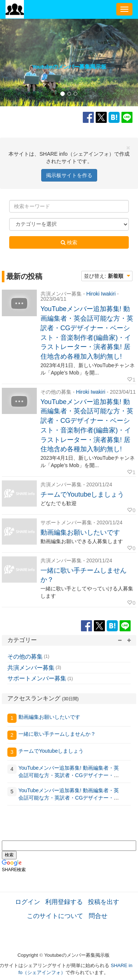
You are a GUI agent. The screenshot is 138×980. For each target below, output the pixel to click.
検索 (69, 242)
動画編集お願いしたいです (80, 532)
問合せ (98, 916)
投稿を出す (104, 902)
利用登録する (64, 902)
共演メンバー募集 (31, 668)
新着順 (116, 276)
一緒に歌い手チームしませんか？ (57, 734)
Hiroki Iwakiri (101, 294)
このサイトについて (55, 916)
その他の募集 (25, 657)
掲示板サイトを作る (69, 175)
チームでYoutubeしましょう (82, 494)
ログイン (28, 902)
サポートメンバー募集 (37, 678)
